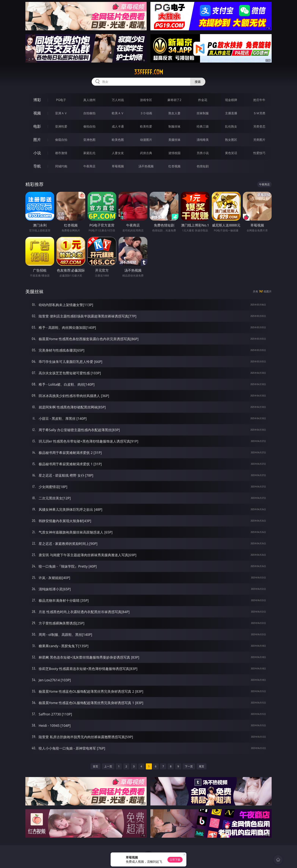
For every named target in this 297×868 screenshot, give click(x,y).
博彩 (37, 100)
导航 (37, 166)
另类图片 (259, 140)
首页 (95, 766)
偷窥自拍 (61, 140)
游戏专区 (146, 100)
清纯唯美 (203, 140)
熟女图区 (231, 140)
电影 (37, 126)
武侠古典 (146, 153)
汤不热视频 (146, 166)
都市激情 (61, 153)
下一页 (189, 766)
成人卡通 (118, 126)
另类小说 (203, 153)
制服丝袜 (174, 126)
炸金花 (203, 100)
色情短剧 (203, 166)
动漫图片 (146, 140)
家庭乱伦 (89, 153)
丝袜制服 (203, 113)
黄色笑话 (231, 153)
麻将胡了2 (174, 100)
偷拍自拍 (89, 126)
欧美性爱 (146, 126)
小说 (37, 153)
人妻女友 (118, 153)
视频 (37, 113)
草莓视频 (118, 166)
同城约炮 (61, 166)
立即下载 (175, 860)
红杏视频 (174, 166)
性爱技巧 (259, 153)
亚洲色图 (89, 140)
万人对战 (118, 100)
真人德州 (89, 100)
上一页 (108, 766)
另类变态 (259, 126)
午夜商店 (89, 166)
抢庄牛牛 (259, 100)
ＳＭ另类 (259, 113)
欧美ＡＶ (118, 113)
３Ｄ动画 (146, 113)
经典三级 (203, 126)
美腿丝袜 (174, 140)
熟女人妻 (174, 113)
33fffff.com (149, 72)
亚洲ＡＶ (61, 113)
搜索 (198, 82)
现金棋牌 (231, 100)
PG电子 (61, 100)
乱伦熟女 (231, 126)
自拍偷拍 (89, 113)
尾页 (202, 766)
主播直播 (231, 113)
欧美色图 (118, 140)
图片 (37, 140)
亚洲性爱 (61, 126)
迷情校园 (174, 153)
